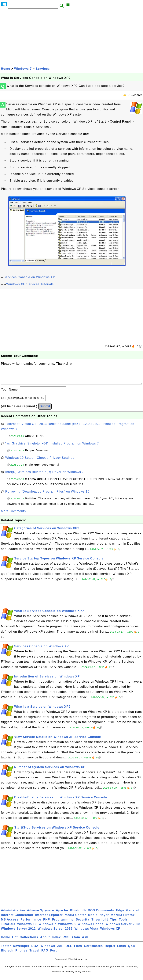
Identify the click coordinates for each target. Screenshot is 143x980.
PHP (47, 923)
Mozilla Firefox (123, 919)
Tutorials (8, 928)
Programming (63, 923)
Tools (123, 923)
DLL (69, 950)
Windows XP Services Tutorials (30, 284)
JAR (60, 950)
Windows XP (110, 932)
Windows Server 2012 (18, 932)
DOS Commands (101, 914)
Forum (55, 954)
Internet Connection (17, 919)
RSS (66, 941)
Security (82, 923)
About (45, 941)
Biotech (7, 954)
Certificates (93, 950)
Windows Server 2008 (123, 928)
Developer (21, 950)
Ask (85, 941)
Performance (31, 923)
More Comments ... (15, 515)
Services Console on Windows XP (29, 277)
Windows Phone (90, 928)
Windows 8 (67, 928)
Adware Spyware (40, 914)
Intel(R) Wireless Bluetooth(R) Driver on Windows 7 (45, 476)
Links (122, 950)
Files (78, 950)
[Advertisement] (71, 37)
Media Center (75, 919)
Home (5, 69)
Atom (76, 941)
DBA (35, 950)
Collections (29, 941)
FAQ (45, 954)
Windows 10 (27, 928)
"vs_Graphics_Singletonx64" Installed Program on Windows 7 (52, 447)
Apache (62, 914)
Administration (13, 914)
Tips (114, 923)
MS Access (10, 923)
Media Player (98, 919)
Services (43, 69)
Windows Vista (86, 932)
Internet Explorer (49, 919)
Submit (45, 410)
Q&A (132, 950)
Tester (6, 950)
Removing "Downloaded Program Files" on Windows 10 (47, 495)
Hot (15, 941)
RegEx (110, 950)
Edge (120, 914)
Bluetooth (78, 914)
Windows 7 (23, 69)
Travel (34, 954)
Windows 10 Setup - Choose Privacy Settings (40, 461)
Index (56, 941)
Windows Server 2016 (55, 932)
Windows (48, 950)
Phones (21, 954)
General (133, 914)
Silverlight (100, 923)
